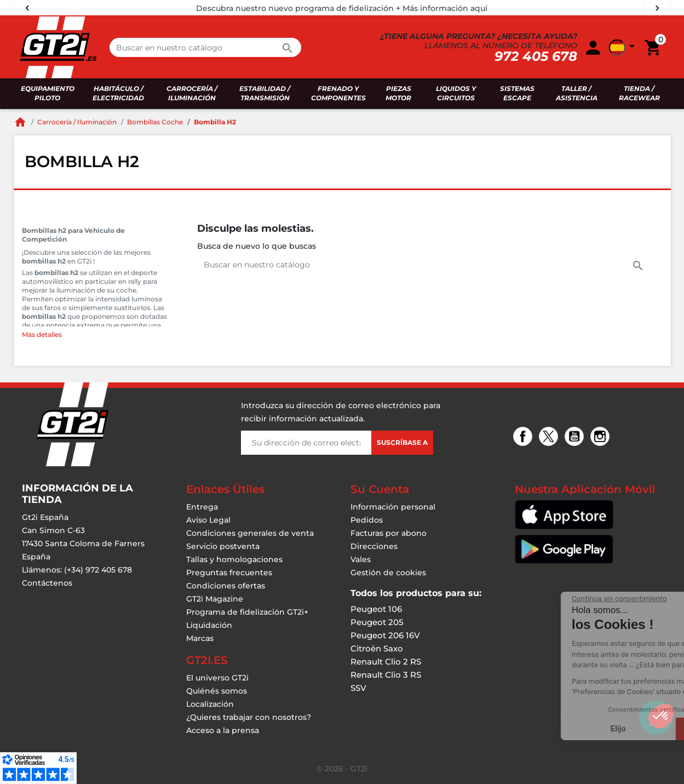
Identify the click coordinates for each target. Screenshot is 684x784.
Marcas (200, 638)
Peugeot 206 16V (385, 635)
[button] (661, 716)
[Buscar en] (205, 47)
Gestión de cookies (388, 573)
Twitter (550, 437)
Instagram (602, 437)
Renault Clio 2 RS (386, 662)
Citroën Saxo (377, 648)
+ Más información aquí (442, 8)
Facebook (524, 437)
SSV (358, 688)
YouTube (576, 437)
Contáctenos (47, 583)
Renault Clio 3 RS (386, 675)
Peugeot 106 (376, 609)
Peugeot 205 (377, 622)
